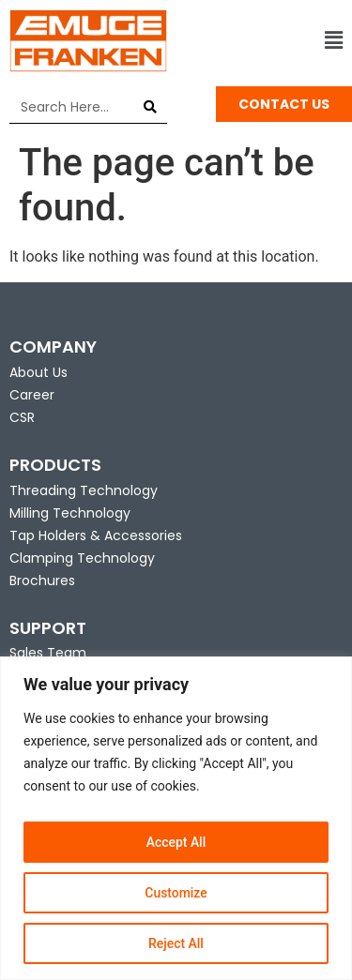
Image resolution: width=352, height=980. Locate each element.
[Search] (151, 107)
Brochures (42, 580)
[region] (176, 818)
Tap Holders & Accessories (96, 535)
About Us (38, 372)
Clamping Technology (82, 558)
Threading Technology (84, 490)
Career (32, 395)
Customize (176, 893)
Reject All (176, 943)
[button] (265, 41)
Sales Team (48, 653)
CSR (22, 417)
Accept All (176, 842)
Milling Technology (70, 513)
